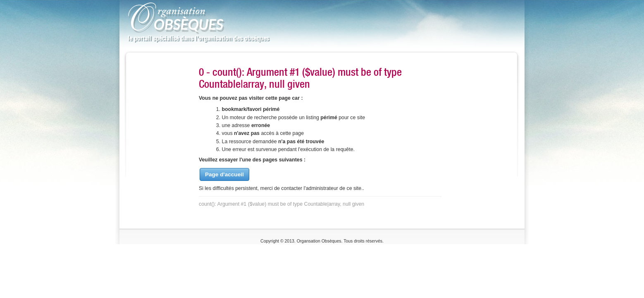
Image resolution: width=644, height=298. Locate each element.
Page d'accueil (224, 174)
